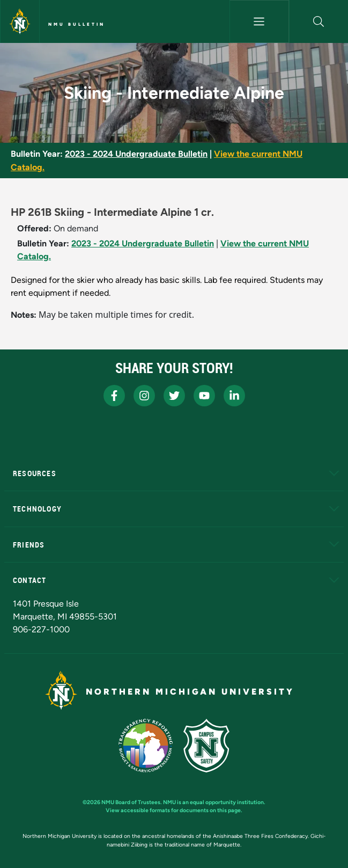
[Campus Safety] (206, 746)
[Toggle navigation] (259, 21)
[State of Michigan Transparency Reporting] (146, 746)
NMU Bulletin (77, 24)
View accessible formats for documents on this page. (174, 810)
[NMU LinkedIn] (234, 396)
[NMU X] (174, 396)
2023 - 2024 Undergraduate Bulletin (136, 154)
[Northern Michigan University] (20, 21)
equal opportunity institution (227, 802)
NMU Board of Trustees (131, 802)
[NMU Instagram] (144, 396)
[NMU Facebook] (114, 396)
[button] (319, 21)
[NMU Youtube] (204, 396)
